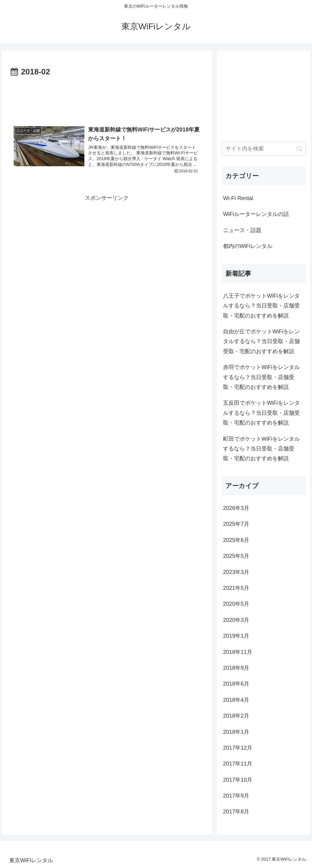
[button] (299, 149)
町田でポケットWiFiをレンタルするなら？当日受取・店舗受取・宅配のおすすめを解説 (261, 449)
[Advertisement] (107, 97)
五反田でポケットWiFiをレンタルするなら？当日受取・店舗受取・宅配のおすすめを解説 (261, 413)
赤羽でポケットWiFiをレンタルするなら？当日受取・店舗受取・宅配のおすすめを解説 (261, 377)
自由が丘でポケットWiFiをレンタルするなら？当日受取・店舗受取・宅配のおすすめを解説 (261, 341)
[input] (264, 149)
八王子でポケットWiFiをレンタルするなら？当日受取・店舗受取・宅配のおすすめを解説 (261, 306)
